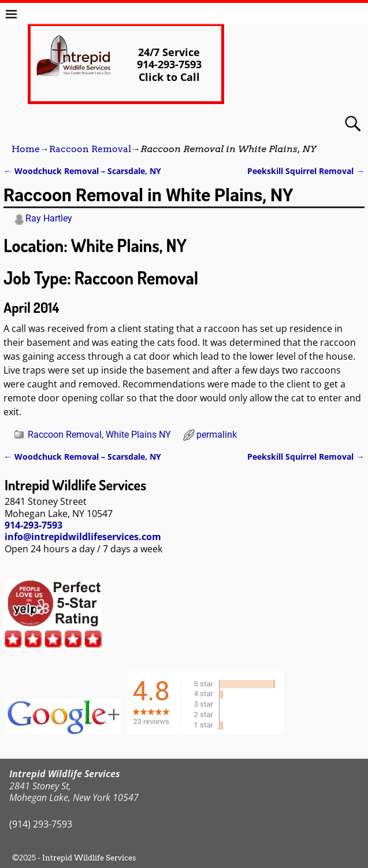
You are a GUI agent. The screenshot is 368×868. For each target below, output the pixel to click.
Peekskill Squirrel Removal (306, 171)
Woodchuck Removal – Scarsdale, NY (82, 171)
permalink (217, 435)
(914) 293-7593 (41, 824)
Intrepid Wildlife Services (89, 858)
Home (26, 149)
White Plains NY (138, 435)
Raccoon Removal (90, 149)
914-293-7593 (34, 525)
